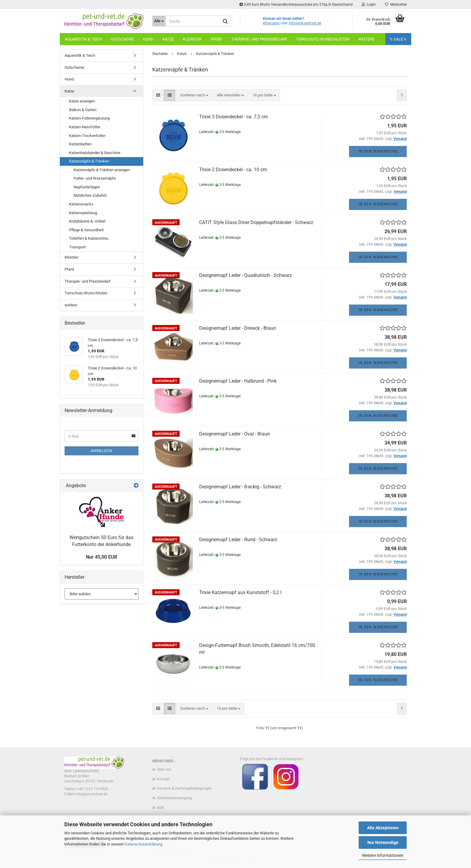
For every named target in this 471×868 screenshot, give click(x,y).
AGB (160, 808)
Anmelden (102, 451)
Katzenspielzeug (83, 213)
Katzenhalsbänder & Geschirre (95, 153)
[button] (158, 95)
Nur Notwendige (383, 842)
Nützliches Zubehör (90, 195)
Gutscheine (122, 39)
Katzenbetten (80, 144)
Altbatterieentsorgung (175, 798)
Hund (148, 39)
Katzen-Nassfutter (85, 127)
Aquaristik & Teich (83, 39)
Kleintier (192, 39)
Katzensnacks (81, 204)
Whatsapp (271, 23)
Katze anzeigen (82, 101)
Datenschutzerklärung (143, 844)
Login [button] (369, 5)
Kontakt (163, 779)
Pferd (216, 39)
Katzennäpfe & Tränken (89, 161)
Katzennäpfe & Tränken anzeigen (102, 170)
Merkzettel (396, 5)
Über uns (164, 769)
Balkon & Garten (83, 110)
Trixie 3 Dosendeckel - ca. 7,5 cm (234, 117)
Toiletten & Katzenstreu (89, 238)
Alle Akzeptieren (383, 828)
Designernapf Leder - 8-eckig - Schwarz (240, 487)
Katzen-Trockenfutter (87, 136)
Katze (168, 39)
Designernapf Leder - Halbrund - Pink (238, 381)
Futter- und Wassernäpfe (95, 178)
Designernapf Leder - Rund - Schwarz (238, 540)
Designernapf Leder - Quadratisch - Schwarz (246, 275)
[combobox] (194, 95)
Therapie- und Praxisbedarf (259, 39)
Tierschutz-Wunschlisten (323, 39)
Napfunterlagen (87, 187)
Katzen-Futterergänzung (89, 118)
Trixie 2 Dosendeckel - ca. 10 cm (233, 170)
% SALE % (398, 39)
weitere (366, 39)
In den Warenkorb (378, 151)
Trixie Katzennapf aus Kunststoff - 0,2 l (240, 592)
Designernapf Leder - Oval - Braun (235, 434)
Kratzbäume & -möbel (87, 221)
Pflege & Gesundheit (86, 230)
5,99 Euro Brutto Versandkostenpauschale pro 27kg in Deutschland (296, 5)
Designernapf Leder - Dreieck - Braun (238, 328)
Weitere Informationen (383, 855)
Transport (77, 247)
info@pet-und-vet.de (305, 23)
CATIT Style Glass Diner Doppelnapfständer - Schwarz (256, 222)
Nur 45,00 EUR (102, 557)
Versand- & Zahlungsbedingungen (184, 788)
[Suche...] (159, 21)
